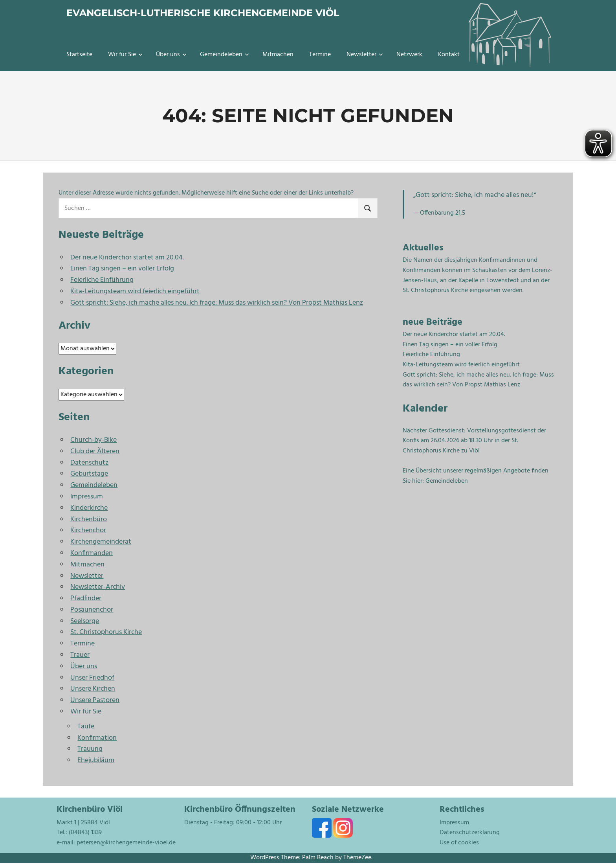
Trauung (90, 749)
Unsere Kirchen (93, 689)
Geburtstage (89, 474)
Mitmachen (278, 55)
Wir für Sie (125, 55)
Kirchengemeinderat (101, 542)
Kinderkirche (89, 508)
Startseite (79, 55)
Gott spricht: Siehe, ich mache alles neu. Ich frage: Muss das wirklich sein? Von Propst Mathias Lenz (217, 303)
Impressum (87, 497)
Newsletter (365, 55)
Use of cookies (459, 843)
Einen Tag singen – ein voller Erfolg (122, 269)
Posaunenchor (92, 610)
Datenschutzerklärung (470, 833)
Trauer (80, 655)
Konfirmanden (92, 553)
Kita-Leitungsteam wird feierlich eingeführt (135, 291)
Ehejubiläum (96, 760)
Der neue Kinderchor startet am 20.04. (127, 258)
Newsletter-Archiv (98, 587)
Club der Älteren (95, 451)
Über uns (171, 55)
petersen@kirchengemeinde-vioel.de (126, 843)
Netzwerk (409, 55)
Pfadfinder (86, 598)
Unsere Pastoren (95, 700)
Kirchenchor (88, 530)
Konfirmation (97, 738)
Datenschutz (89, 463)
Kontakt (449, 55)
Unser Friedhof (92, 678)
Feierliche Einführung (102, 280)
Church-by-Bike (93, 440)
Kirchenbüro (89, 519)
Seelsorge (85, 621)
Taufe (86, 727)
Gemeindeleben (225, 55)
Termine (320, 55)
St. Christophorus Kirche (106, 632)
